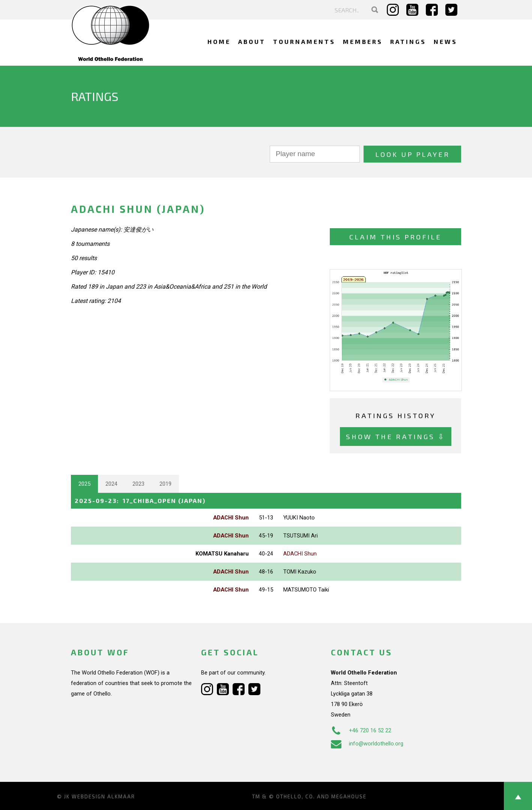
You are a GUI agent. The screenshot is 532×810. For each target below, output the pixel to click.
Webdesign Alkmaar (103, 796)
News (446, 41)
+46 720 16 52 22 (361, 730)
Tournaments (304, 41)
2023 (138, 484)
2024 (111, 484)
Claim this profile (395, 237)
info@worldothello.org (367, 744)
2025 (84, 484)
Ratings (408, 41)
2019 (165, 484)
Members (363, 41)
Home (219, 41)
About (252, 41)
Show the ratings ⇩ (396, 436)
